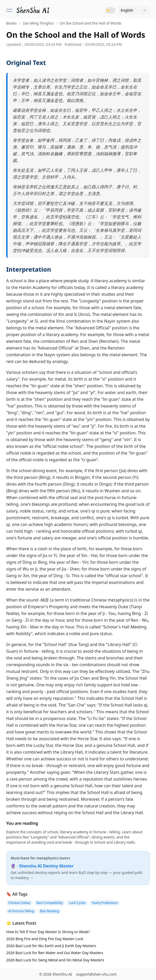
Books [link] (11, 23)
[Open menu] (9, 10)
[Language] (134, 10)
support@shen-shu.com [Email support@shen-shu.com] (97, 974)
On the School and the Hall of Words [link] (91, 23)
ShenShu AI (62, 974)
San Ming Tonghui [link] (38, 23)
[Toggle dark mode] (110, 10)
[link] (33, 10)
